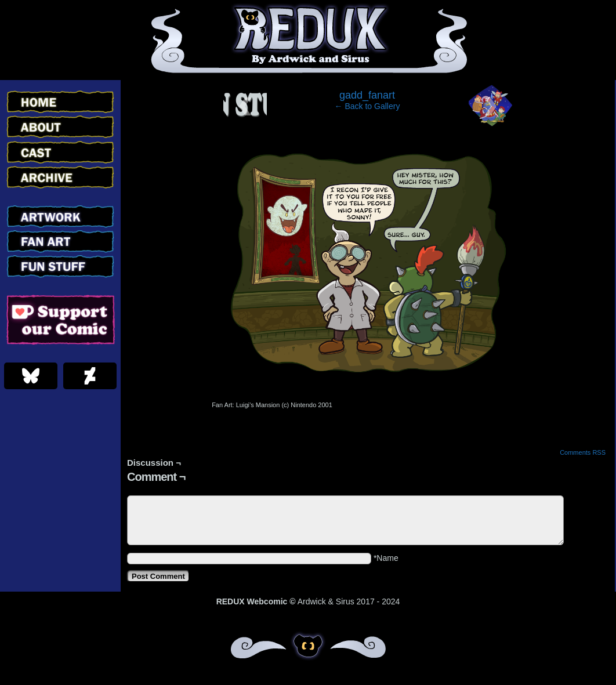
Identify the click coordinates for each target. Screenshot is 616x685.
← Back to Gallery (367, 106)
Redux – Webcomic (308, 40)
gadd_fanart (367, 95)
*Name (386, 558)
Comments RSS (583, 452)
